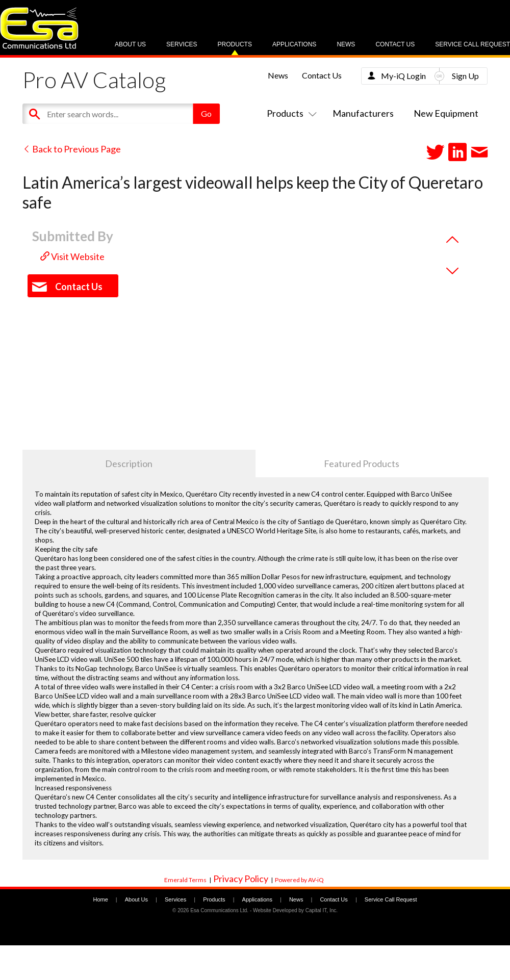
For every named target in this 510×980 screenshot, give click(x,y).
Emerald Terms (185, 880)
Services (182, 44)
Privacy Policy (241, 879)
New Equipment (446, 113)
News (346, 44)
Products (235, 44)
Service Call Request (473, 44)
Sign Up (465, 76)
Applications (294, 44)
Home (100, 899)
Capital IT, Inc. (322, 910)
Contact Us (395, 44)
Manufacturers (363, 113)
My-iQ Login (403, 76)
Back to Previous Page (72, 149)
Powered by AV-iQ (299, 880)
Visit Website (72, 256)
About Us (130, 44)
